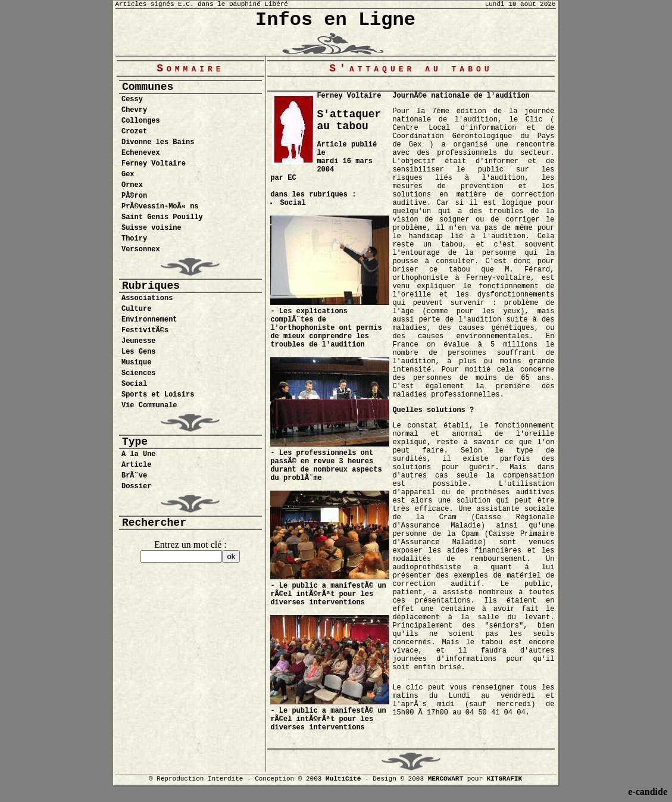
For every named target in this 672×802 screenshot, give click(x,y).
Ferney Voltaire (154, 164)
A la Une (139, 454)
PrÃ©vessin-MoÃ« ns (160, 207)
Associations (147, 298)
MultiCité (343, 779)
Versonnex (141, 249)
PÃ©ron (134, 196)
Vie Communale (149, 405)
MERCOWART (446, 779)
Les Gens (139, 352)
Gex (128, 174)
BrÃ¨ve (134, 476)
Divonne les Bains (158, 142)
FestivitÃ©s (145, 330)
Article (136, 465)
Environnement (149, 320)
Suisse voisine (151, 228)
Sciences (139, 373)
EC (292, 178)
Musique (136, 363)
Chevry (134, 110)
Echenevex (141, 153)
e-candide (648, 792)
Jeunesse (139, 341)
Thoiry (134, 239)
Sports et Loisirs (158, 395)
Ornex (132, 185)
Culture (136, 309)
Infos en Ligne (335, 20)
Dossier (136, 486)
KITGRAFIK (504, 779)
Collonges (141, 121)
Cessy (132, 99)
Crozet (134, 132)
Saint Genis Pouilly (162, 217)
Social (134, 384)
